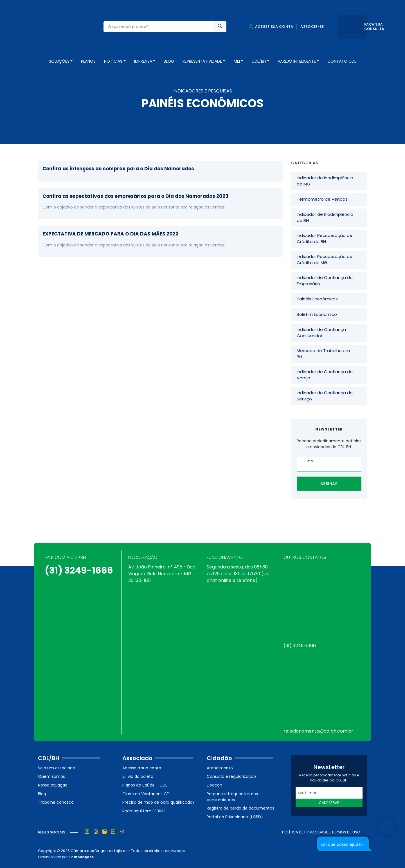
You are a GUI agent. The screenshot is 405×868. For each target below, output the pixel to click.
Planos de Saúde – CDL (145, 785)
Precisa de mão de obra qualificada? (158, 802)
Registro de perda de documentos (240, 808)
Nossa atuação (53, 785)
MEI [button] (237, 61)
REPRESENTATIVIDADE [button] (202, 61)
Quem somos (51, 776)
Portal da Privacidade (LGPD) (235, 816)
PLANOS (88, 61)
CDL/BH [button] (259, 61)
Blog (169, 61)
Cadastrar (329, 802)
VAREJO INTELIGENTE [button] (297, 61)
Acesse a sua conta (142, 767)
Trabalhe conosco (56, 802)
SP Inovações (81, 856)
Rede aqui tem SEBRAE (144, 810)
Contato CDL (342, 61)
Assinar (329, 483)
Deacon (214, 785)
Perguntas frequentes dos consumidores (232, 796)
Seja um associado (57, 767)
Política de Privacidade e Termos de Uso (321, 832)
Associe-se (312, 27)
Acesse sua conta (271, 27)
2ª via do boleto (138, 776)
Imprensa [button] (143, 61)
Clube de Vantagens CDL (147, 793)
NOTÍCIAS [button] (113, 61)
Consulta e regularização (231, 776)
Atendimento (220, 767)
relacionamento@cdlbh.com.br (318, 730)
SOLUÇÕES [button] (59, 61)
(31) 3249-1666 (79, 570)
